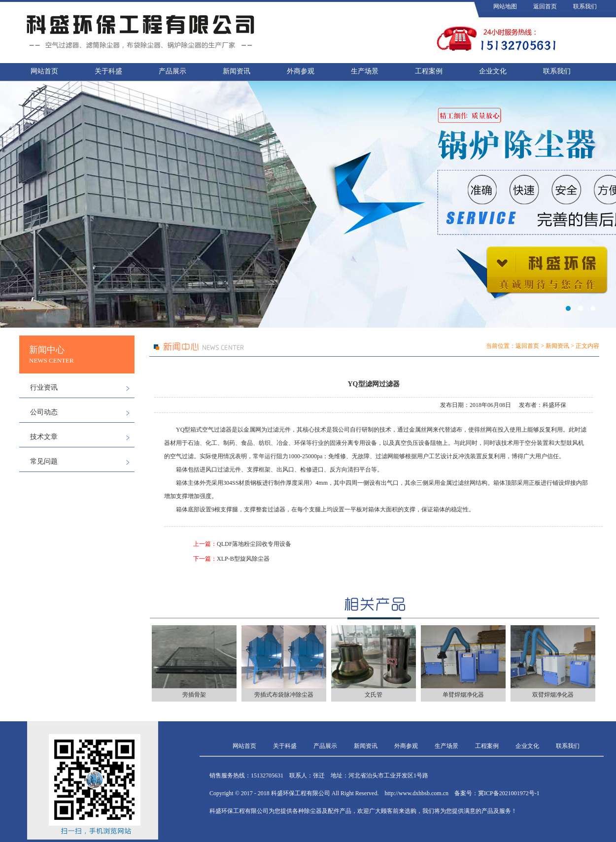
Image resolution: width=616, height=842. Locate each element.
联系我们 (585, 6)
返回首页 (545, 6)
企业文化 (493, 71)
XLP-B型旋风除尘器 (243, 559)
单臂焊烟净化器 (463, 695)
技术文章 (44, 437)
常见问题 (44, 461)
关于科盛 (108, 71)
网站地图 (505, 6)
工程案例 (429, 71)
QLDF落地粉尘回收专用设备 (254, 544)
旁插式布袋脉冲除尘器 (284, 695)
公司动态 (44, 412)
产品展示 (172, 71)
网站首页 (44, 71)
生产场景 (365, 71)
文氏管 (374, 695)
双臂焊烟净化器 (553, 695)
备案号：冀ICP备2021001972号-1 (497, 793)
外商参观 (301, 71)
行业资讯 (44, 387)
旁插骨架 (194, 695)
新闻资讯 (237, 71)
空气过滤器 (217, 430)
